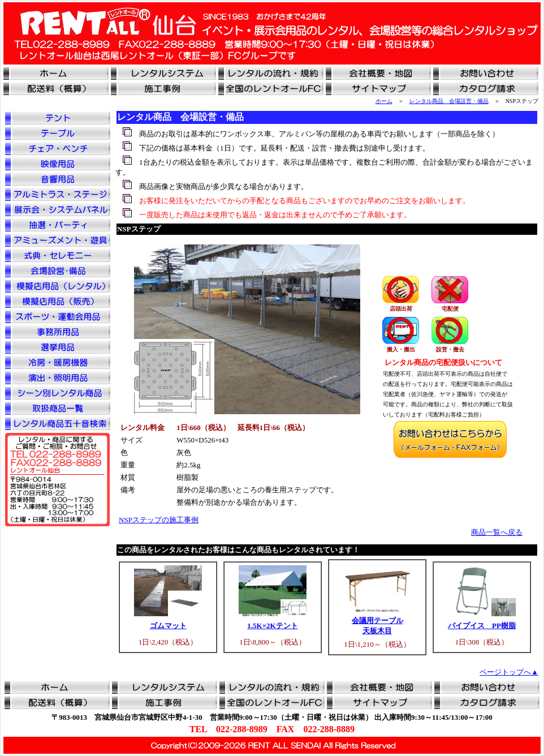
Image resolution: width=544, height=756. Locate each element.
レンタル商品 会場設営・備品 (449, 101)
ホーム (384, 101)
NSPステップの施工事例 (159, 520)
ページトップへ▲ (509, 672)
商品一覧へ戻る (497, 532)
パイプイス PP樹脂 (482, 626)
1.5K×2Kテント (272, 626)
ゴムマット (168, 626)
